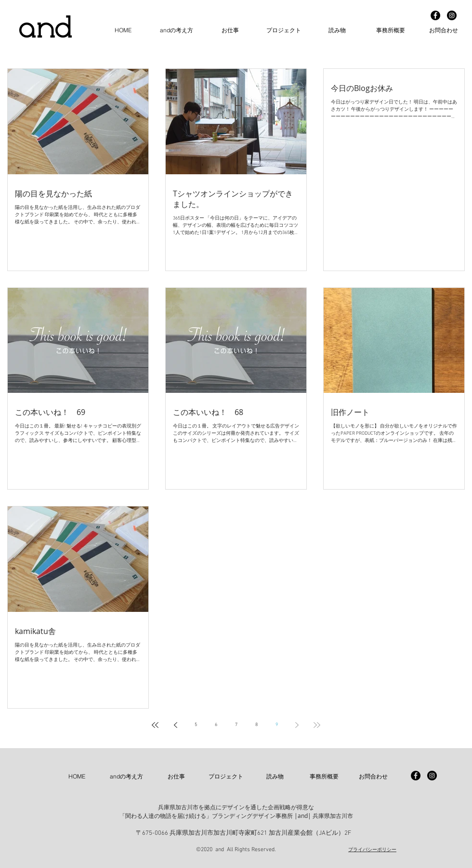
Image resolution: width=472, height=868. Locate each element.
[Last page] (317, 725)
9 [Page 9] (277, 725)
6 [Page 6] (216, 725)
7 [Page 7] (236, 725)
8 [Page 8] (256, 725)
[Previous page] (175, 725)
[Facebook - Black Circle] (435, 15)
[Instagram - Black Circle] (452, 15)
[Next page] (297, 725)
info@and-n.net (225, 838)
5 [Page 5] (196, 725)
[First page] (155, 725)
